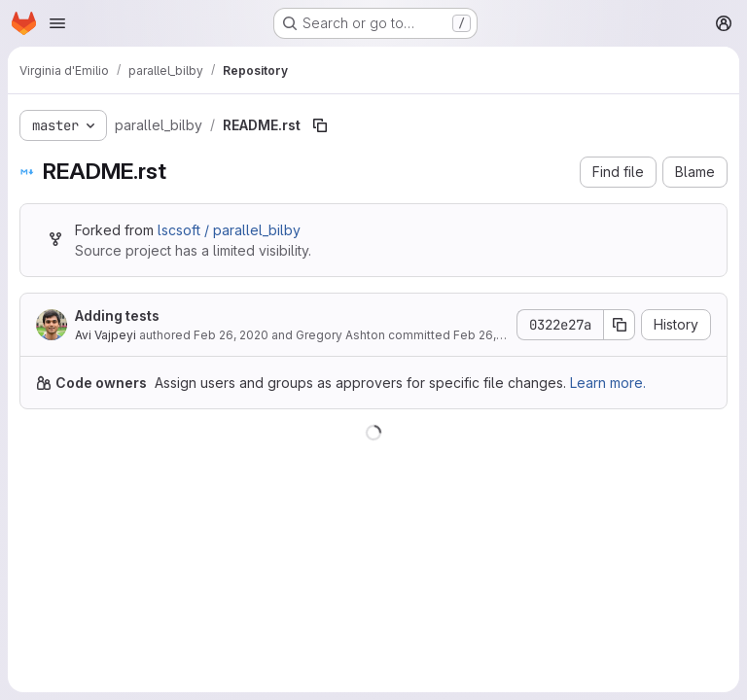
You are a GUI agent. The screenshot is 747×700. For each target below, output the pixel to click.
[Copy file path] (320, 125)
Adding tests (117, 315)
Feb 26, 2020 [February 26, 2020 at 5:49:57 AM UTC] (231, 335)
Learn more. (608, 383)
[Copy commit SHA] (620, 325)
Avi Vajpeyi (106, 335)
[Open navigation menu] (57, 23)
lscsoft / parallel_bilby (229, 230)
